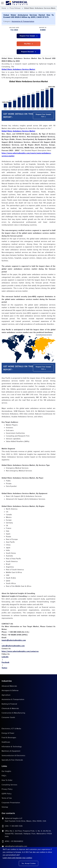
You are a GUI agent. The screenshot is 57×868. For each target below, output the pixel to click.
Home (4, 8)
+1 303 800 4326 (16, 826)
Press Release (15, 8)
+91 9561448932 (17, 841)
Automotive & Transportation (23, 21)
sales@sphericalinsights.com (16, 846)
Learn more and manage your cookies (17, 858)
